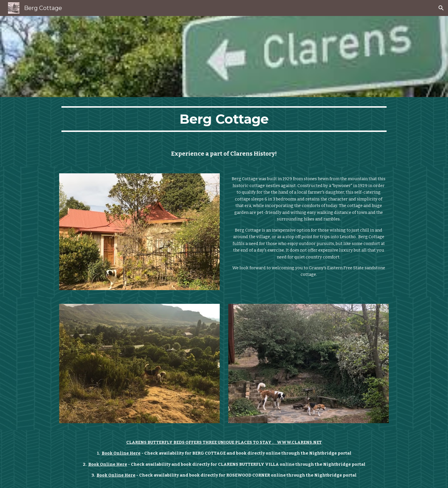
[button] (441, 8)
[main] (224, 119)
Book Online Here (121, 453)
